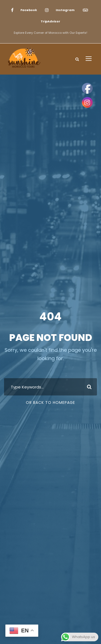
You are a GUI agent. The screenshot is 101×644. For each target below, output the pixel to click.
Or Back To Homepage (50, 403)
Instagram (65, 10)
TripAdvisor (50, 21)
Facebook (29, 10)
